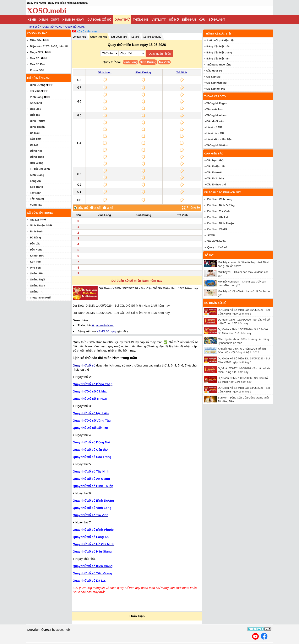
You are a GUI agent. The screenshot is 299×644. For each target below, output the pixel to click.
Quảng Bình (37, 273)
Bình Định (36, 231)
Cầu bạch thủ (215, 160)
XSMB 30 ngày (73, 20)
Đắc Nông (36, 250)
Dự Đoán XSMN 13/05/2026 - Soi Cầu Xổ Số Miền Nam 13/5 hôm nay (121, 313)
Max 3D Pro (37, 64)
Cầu (202, 20)
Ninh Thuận (37, 225)
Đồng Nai (36, 151)
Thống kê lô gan (217, 103)
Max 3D (35, 58)
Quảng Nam (37, 286)
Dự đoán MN (119, 37)
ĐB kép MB (214, 77)
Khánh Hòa (37, 256)
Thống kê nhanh (217, 115)
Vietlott (159, 20)
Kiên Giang (37, 175)
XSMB (32, 20)
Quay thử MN (99, 37)
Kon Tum (36, 262)
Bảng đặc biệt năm (218, 59)
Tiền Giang (37, 199)
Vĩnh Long (130, 62)
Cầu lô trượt (214, 172)
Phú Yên (35, 268)
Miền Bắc (36, 40)
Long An (35, 181)
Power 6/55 (37, 70)
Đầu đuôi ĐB (214, 71)
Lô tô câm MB (215, 133)
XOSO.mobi (47, 11)
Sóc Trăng (36, 187)
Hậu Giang (37, 163)
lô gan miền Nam (103, 325)
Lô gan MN (79, 37)
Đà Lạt (34, 145)
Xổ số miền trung (40, 213)
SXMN (211, 235)
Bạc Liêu (36, 109)
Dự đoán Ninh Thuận (221, 223)
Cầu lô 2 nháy (215, 178)
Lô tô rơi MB (214, 127)
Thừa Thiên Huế (40, 298)
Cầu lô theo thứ (216, 184)
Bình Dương (148, 62)
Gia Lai (34, 220)
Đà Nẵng (35, 237)
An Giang (36, 103)
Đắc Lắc (35, 244)
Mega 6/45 (36, 52)
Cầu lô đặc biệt (216, 166)
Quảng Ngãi (37, 279)
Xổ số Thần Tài (217, 241)
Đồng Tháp (37, 157)
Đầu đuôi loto (215, 121)
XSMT (55, 20)
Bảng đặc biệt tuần (218, 46)
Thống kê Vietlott (217, 145)
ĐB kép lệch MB (217, 83)
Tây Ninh (36, 193)
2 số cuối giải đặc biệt (220, 40)
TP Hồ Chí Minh (40, 169)
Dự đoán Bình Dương (221, 205)
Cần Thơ (35, 139)
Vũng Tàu (36, 205)
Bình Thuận (37, 127)
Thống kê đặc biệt (218, 34)
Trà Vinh (164, 62)
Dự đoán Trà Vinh (218, 211)
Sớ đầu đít (217, 20)
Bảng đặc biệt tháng (219, 52)
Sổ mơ (174, 20)
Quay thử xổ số (84, 365)
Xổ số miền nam (87, 31)
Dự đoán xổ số (99, 20)
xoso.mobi (63, 630)
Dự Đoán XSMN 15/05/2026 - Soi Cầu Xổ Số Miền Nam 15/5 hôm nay (148, 288)
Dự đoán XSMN (217, 229)
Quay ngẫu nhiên (160, 54)
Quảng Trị (36, 292)
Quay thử (122, 20)
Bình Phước (37, 121)
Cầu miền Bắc (214, 154)
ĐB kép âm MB (216, 89)
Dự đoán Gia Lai (218, 217)
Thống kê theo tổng (219, 65)
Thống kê (141, 20)
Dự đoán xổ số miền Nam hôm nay (137, 281)
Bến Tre (35, 115)
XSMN (43, 20)
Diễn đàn (189, 20)
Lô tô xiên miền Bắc (219, 139)
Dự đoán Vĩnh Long (220, 199)
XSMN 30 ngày (152, 37)
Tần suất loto (215, 109)
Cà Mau (35, 133)
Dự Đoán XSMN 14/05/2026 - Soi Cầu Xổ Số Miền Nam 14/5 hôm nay (121, 305)
